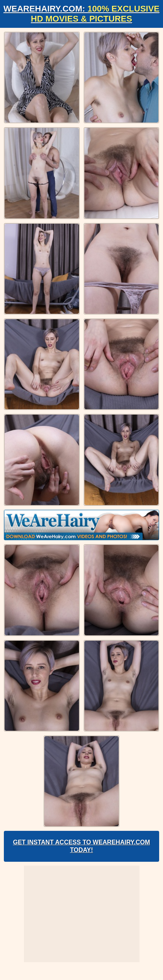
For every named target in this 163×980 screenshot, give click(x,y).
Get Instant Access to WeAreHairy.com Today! (82, 846)
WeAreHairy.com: (81, 14)
